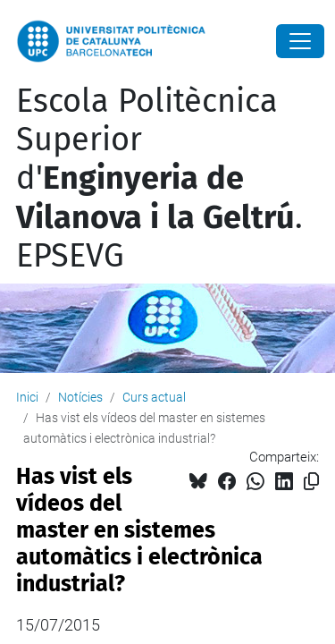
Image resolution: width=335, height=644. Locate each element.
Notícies (80, 397)
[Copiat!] (311, 482)
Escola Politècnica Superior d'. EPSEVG (159, 178)
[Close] (300, 41)
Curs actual (154, 397)
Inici (27, 397)
